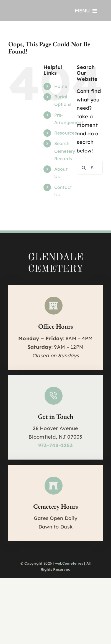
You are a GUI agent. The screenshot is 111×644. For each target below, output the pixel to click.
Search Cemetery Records (65, 151)
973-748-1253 (56, 445)
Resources (66, 133)
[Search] (84, 168)
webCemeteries (69, 563)
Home (61, 86)
